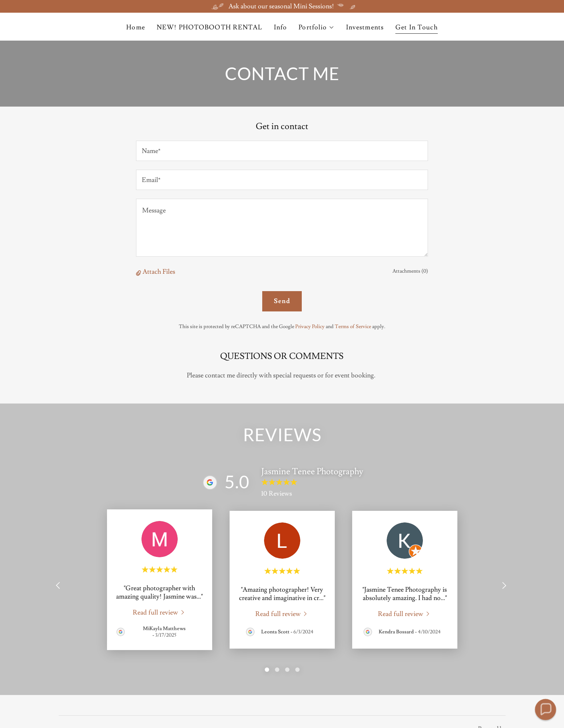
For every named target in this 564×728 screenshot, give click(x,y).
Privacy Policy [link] (310, 327)
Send (282, 301)
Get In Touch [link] (417, 27)
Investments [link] (365, 27)
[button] (316, 28)
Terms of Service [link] (353, 327)
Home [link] (136, 27)
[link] (160, 612)
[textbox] (282, 151)
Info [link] (281, 27)
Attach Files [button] (159, 272)
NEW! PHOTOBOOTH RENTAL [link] (209, 27)
